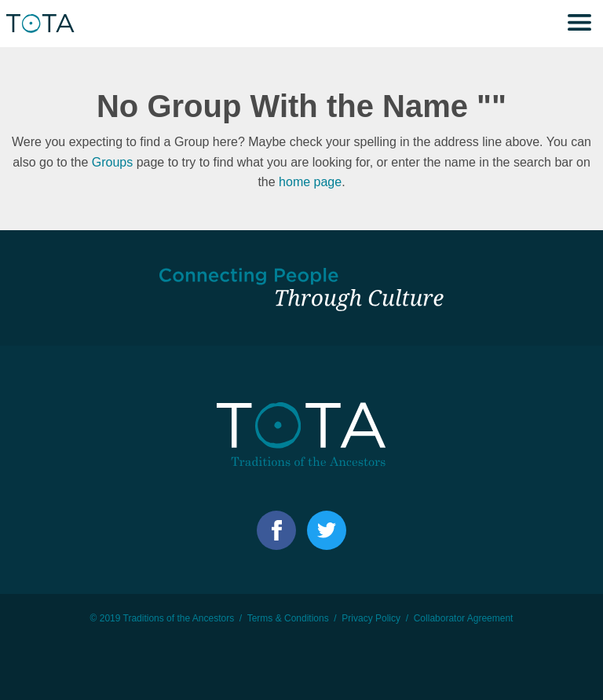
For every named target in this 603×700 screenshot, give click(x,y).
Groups (112, 162)
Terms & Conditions (288, 618)
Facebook (276, 530)
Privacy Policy (371, 618)
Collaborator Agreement (464, 618)
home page (310, 182)
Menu (579, 24)
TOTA (43, 24)
